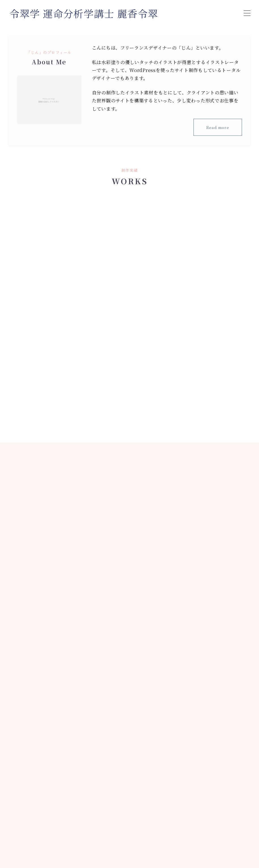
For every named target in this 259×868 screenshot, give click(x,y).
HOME (15, 843)
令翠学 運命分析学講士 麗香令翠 (86, 13)
